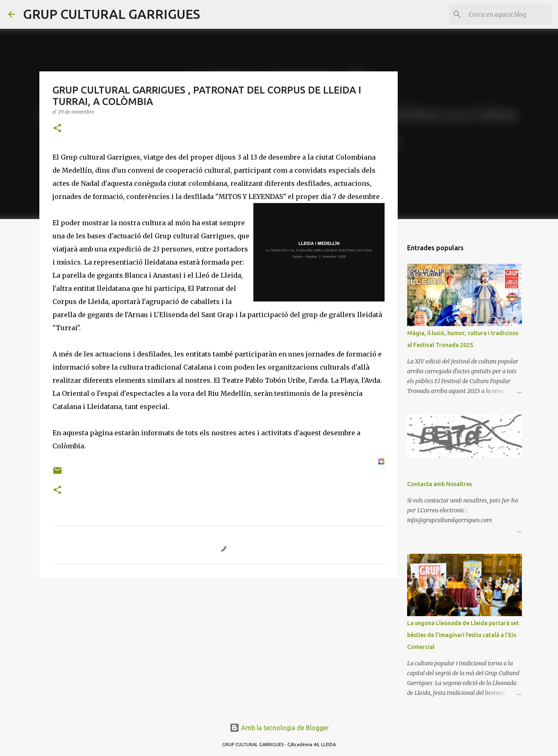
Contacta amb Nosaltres (440, 484)
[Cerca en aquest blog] (508, 14)
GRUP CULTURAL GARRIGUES (112, 14)
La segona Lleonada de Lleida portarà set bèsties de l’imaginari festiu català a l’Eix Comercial (463, 635)
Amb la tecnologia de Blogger (279, 728)
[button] (57, 129)
